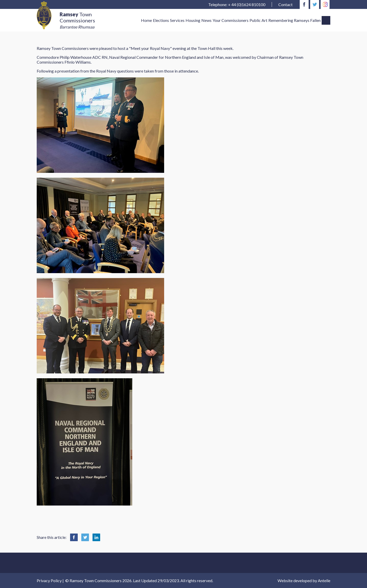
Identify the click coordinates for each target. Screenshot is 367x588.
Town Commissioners (77, 20)
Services (177, 20)
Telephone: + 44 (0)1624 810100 (237, 4)
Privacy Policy (49, 580)
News (206, 20)
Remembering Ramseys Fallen (294, 20)
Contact (285, 4)
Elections (161, 20)
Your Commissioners (231, 20)
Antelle (324, 580)
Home (146, 20)
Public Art (258, 20)
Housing (193, 20)
